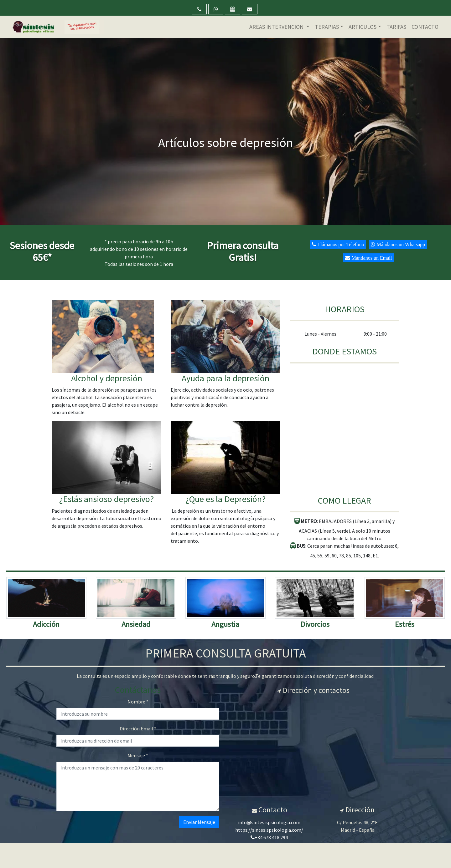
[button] (199, 9)
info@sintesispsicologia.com (269, 822)
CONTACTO (425, 27)
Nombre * (138, 702)
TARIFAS (396, 27)
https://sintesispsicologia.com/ (269, 830)
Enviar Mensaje (199, 822)
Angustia (225, 624)
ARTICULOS (363, 27)
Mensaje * (138, 755)
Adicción (46, 624)
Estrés (405, 624)
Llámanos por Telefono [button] (340, 244)
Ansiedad (136, 624)
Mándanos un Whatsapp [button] (400, 244)
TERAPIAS (327, 27)
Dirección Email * (138, 728)
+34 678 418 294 (269, 837)
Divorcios (315, 624)
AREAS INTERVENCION (277, 27)
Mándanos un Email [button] (371, 258)
